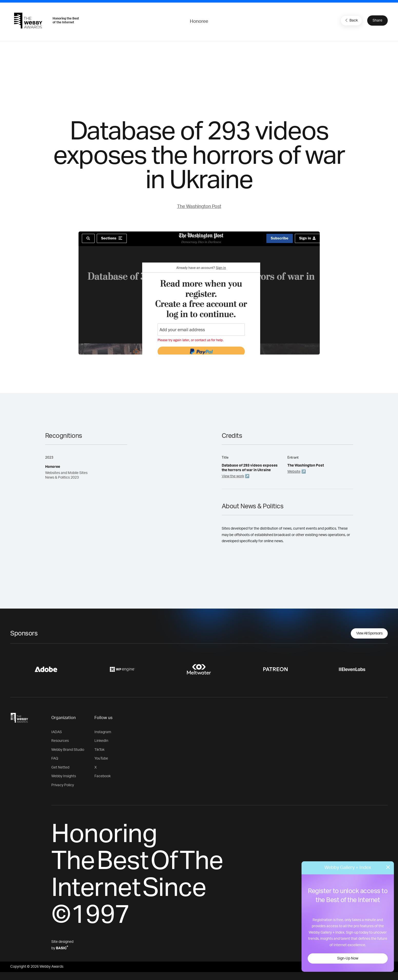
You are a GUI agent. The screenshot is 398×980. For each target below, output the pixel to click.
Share (377, 21)
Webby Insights (64, 776)
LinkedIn (101, 741)
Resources (60, 741)
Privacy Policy (63, 785)
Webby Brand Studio (68, 750)
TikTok (99, 750)
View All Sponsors (369, 633)
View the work (233, 476)
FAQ (55, 759)
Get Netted (60, 767)
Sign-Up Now (348, 958)
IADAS (57, 732)
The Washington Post (199, 207)
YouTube (101, 759)
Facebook (103, 776)
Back (351, 20)
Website (294, 472)
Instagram (103, 732)
